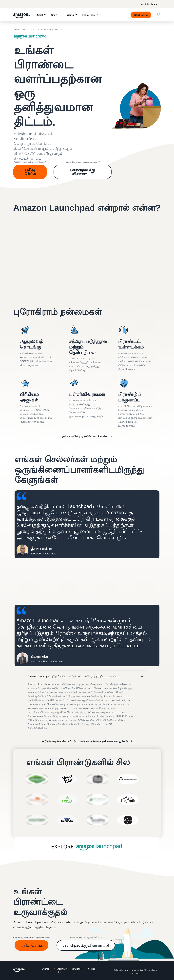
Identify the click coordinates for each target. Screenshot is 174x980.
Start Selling (141, 15)
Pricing (70, 15)
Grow (54, 15)
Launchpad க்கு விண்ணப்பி (83, 172)
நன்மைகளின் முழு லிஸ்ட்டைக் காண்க (85, 436)
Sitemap (45, 969)
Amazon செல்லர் (21, 30)
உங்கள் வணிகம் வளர (41, 30)
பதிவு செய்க (30, 172)
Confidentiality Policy (61, 970)
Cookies (92, 969)
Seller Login (151, 4)
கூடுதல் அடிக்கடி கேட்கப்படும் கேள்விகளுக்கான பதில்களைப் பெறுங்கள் (85, 741)
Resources (88, 15)
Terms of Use (77, 969)
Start (40, 15)
